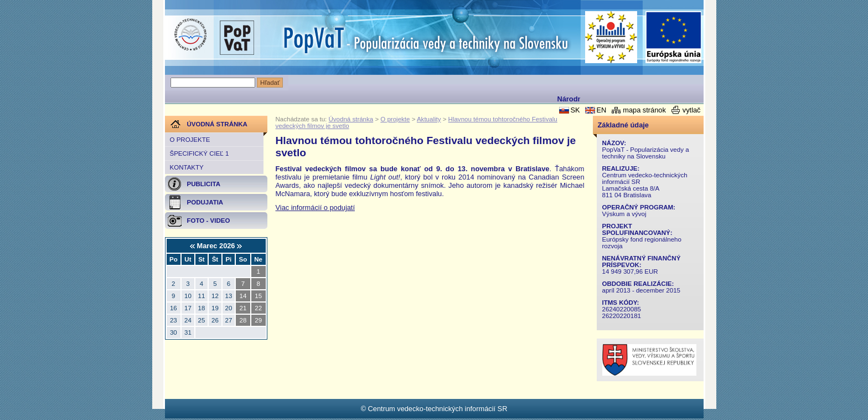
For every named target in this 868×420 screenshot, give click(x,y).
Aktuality (429, 119)
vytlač (692, 110)
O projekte (190, 140)
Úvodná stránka (351, 119)
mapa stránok (644, 110)
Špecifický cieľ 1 (200, 153)
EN (601, 110)
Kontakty (187, 167)
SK (575, 110)
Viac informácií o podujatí (315, 208)
